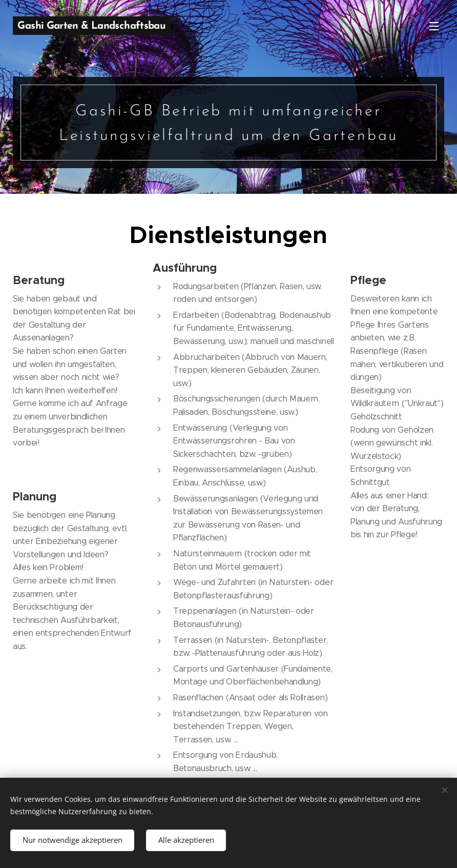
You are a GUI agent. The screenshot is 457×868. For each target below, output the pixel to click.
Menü (434, 26)
